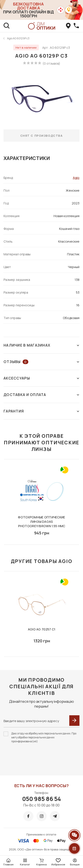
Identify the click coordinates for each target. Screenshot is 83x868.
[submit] (74, 721)
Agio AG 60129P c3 (18, 38)
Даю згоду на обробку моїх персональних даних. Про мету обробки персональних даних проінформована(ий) (44, 737)
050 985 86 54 (41, 799)
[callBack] (76, 26)
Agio (76, 178)
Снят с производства (42, 136)
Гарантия (41, 411)
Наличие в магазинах (41, 345)
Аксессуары (41, 378)
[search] (7, 26)
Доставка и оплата (41, 395)
